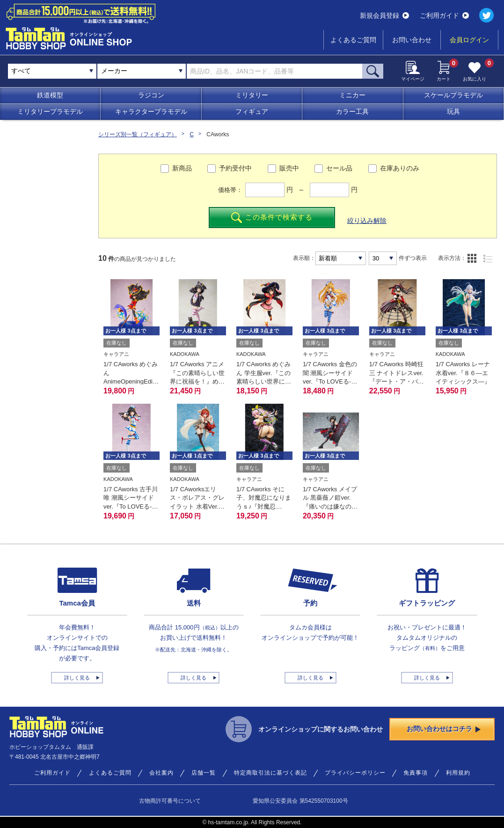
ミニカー (352, 95)
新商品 (182, 168)
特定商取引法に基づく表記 (270, 773)
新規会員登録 (384, 15)
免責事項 (416, 773)
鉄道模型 (50, 95)
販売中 (289, 168)
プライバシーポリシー (355, 773)
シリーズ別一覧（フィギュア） (138, 134)
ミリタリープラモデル (50, 111)
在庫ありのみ (400, 168)
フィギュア (252, 111)
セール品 (339, 168)
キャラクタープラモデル (151, 111)
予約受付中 (235, 168)
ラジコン (151, 95)
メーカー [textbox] (114, 71)
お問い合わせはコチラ (444, 729)
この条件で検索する (272, 218)
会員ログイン (469, 40)
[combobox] (142, 71)
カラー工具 (352, 111)
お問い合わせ (412, 40)
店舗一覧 (204, 773)
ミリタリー (252, 95)
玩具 (453, 111)
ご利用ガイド (444, 15)
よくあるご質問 (353, 40)
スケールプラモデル (453, 95)
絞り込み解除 (367, 221)
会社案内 (161, 773)
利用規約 (458, 773)
